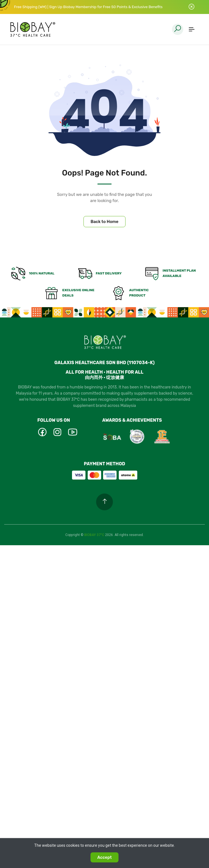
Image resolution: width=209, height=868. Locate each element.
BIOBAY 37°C (95, 535)
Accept (105, 857)
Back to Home (104, 222)
